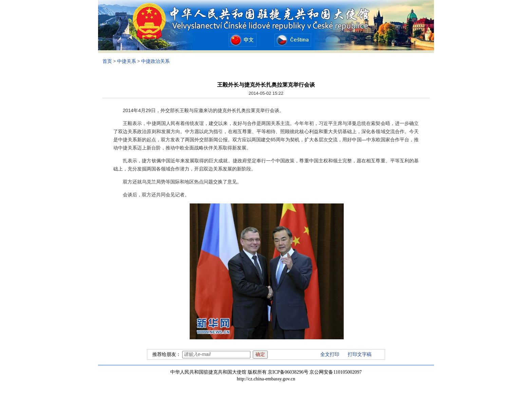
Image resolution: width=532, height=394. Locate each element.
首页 (107, 61)
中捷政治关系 (155, 61)
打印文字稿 (360, 354)
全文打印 (330, 354)
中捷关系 (127, 61)
